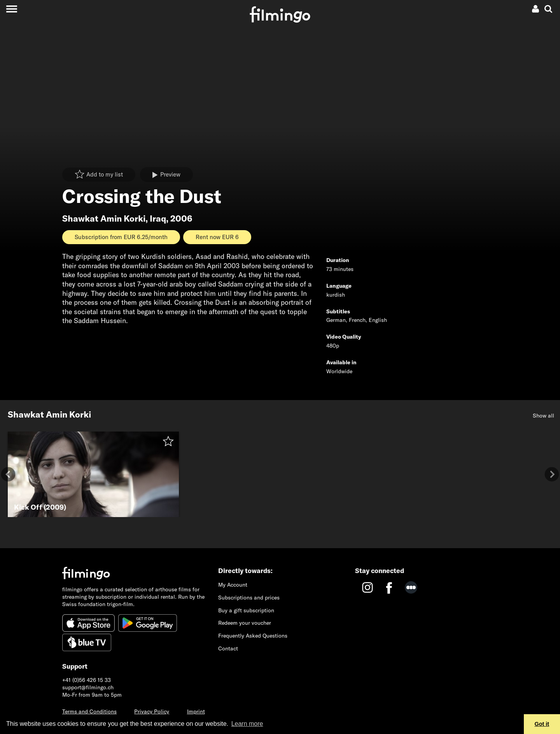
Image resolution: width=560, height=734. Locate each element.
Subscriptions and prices (249, 598)
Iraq (158, 218)
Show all (543, 416)
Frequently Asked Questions (253, 636)
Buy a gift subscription (246, 610)
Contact (228, 648)
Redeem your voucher (245, 623)
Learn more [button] (247, 724)
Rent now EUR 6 (217, 237)
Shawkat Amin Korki (104, 218)
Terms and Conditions (89, 711)
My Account (233, 585)
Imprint (196, 711)
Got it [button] (542, 724)
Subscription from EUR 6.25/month (121, 237)
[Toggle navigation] (11, 9)
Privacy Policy (152, 711)
